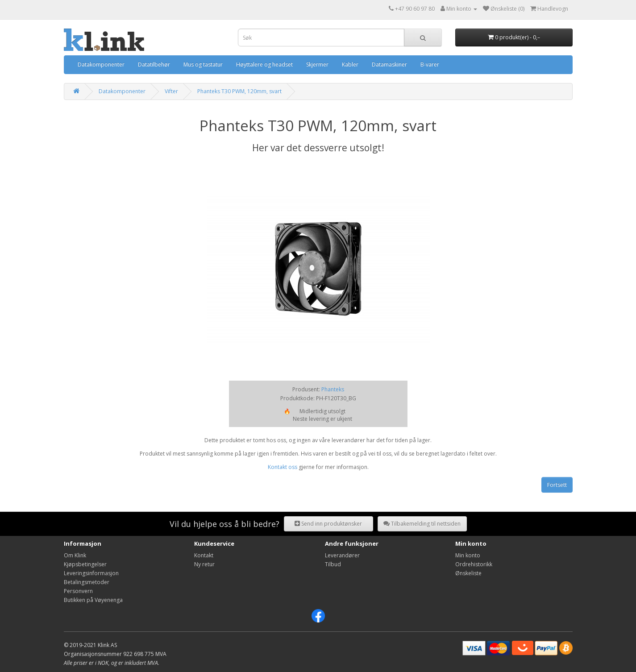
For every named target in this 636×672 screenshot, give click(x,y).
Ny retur (204, 564)
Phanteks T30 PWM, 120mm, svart (239, 91)
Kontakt (204, 555)
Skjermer (317, 64)
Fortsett (557, 485)
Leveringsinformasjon (91, 573)
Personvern (78, 591)
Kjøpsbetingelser (85, 564)
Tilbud (333, 564)
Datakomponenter (101, 64)
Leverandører (342, 555)
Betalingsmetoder (87, 582)
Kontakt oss (283, 467)
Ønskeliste (468, 573)
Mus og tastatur (203, 64)
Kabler (350, 64)
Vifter (171, 91)
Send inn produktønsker (328, 524)
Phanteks (333, 389)
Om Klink (75, 555)
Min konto (468, 555)
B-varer (430, 64)
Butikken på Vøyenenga (93, 600)
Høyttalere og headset (264, 64)
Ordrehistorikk (474, 564)
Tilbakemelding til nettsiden (422, 524)
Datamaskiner (389, 64)
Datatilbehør (154, 64)
